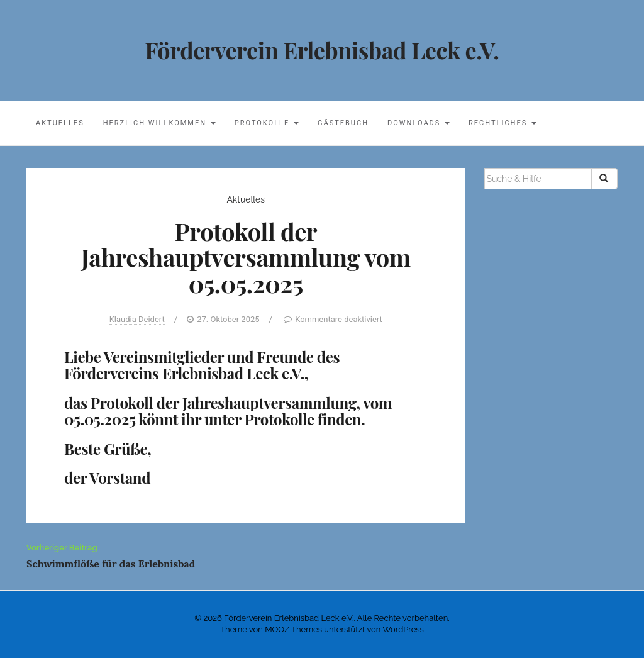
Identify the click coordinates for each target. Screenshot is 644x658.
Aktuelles (60, 123)
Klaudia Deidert (137, 319)
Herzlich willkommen (159, 123)
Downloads (419, 123)
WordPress (403, 629)
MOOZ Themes (293, 629)
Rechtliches (502, 123)
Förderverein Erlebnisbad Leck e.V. (322, 50)
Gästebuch (343, 123)
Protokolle (267, 123)
